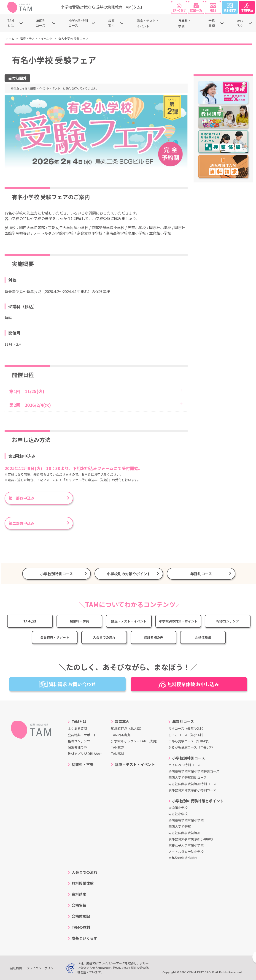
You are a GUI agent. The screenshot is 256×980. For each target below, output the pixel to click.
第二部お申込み (22, 523)
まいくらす (179, 8)
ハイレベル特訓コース (184, 765)
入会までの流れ (104, 637)
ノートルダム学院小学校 (186, 852)
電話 (213, 8)
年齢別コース (41, 23)
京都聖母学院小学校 (183, 858)
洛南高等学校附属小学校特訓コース (194, 771)
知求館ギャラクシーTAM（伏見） (135, 741)
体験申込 (247, 8)
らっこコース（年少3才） (187, 735)
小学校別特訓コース (78, 23)
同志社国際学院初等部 (184, 833)
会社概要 (16, 968)
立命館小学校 (178, 808)
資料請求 (230, 8)
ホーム (10, 39)
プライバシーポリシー (41, 968)
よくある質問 (77, 728)
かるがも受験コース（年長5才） (192, 747)
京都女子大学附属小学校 (186, 845)
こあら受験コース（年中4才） (190, 741)
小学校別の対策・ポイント (178, 621)
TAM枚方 (117, 747)
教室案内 (111, 23)
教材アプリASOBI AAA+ (85, 754)
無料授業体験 (83, 883)
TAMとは (11, 23)
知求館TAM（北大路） (127, 728)
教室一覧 (196, 8)
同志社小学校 (178, 814)
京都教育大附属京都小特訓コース (192, 790)
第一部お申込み (23, 498)
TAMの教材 (81, 927)
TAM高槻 (117, 754)
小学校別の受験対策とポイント (198, 801)
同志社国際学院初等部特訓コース (192, 784)
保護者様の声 (154, 637)
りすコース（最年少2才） (187, 728)
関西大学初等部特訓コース (187, 777)
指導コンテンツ (228, 621)
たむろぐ (240, 23)
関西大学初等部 (180, 826)
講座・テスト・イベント (36, 39)
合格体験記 (203, 637)
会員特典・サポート (55, 637)
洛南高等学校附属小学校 (186, 820)
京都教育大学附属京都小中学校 (191, 839)
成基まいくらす (84, 938)
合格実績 (212, 23)
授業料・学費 (79, 621)
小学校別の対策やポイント (129, 574)
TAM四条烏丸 (121, 735)
